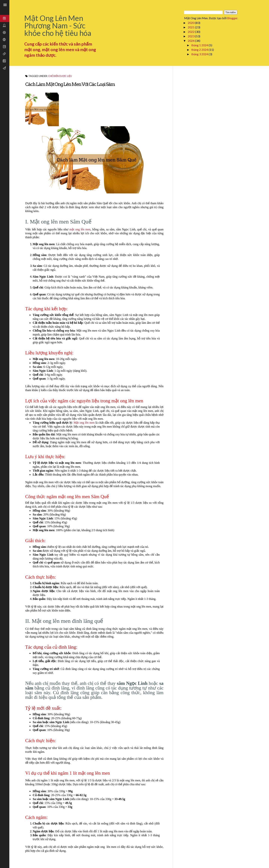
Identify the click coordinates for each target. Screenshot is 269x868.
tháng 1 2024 (200, 45)
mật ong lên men (80, 229)
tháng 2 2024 (200, 50)
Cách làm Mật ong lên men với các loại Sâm (70, 84)
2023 (191, 36)
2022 (191, 32)
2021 (191, 27)
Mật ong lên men (84, 423)
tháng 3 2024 (200, 54)
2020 (191, 23)
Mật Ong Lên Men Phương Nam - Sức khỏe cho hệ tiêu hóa (58, 26)
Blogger (232, 18)
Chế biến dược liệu (60, 76)
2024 (191, 41)
